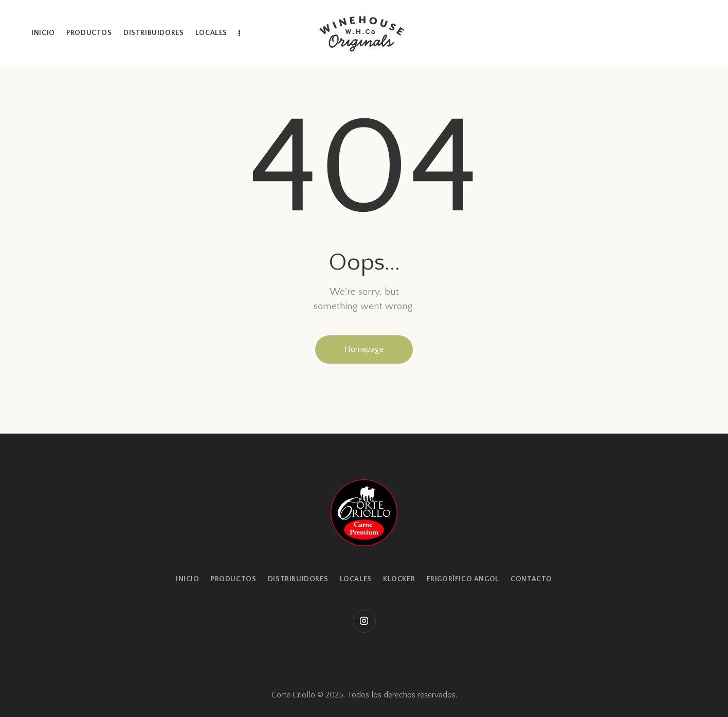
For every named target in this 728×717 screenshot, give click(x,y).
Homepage (364, 349)
